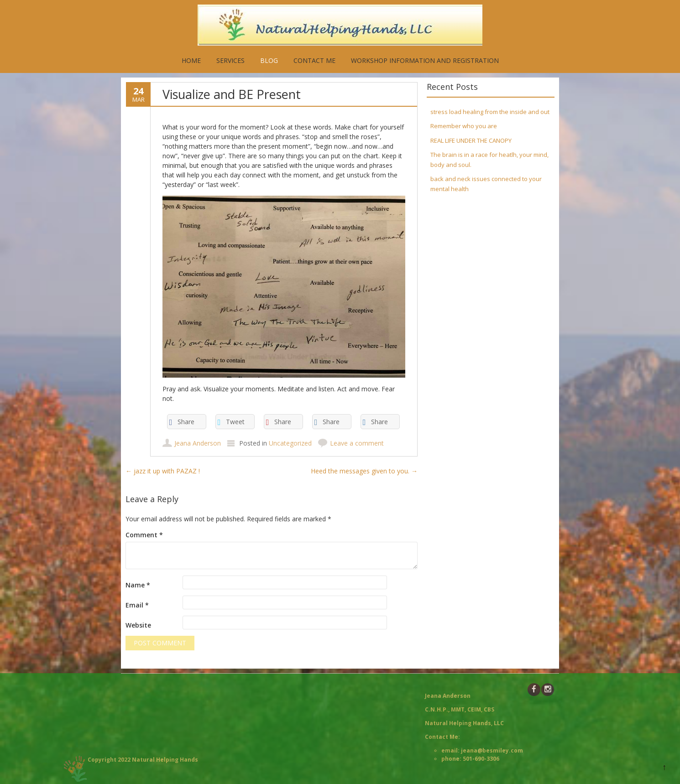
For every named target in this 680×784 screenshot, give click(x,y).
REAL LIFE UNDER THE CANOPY (471, 140)
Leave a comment (357, 443)
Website (138, 625)
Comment (144, 535)
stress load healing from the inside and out (490, 112)
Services (230, 60)
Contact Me (314, 60)
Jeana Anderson (198, 443)
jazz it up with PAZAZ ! (163, 471)
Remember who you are (464, 126)
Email (137, 605)
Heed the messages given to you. (364, 471)
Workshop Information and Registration (425, 60)
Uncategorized (290, 443)
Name (138, 585)
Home (191, 60)
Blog (269, 60)
